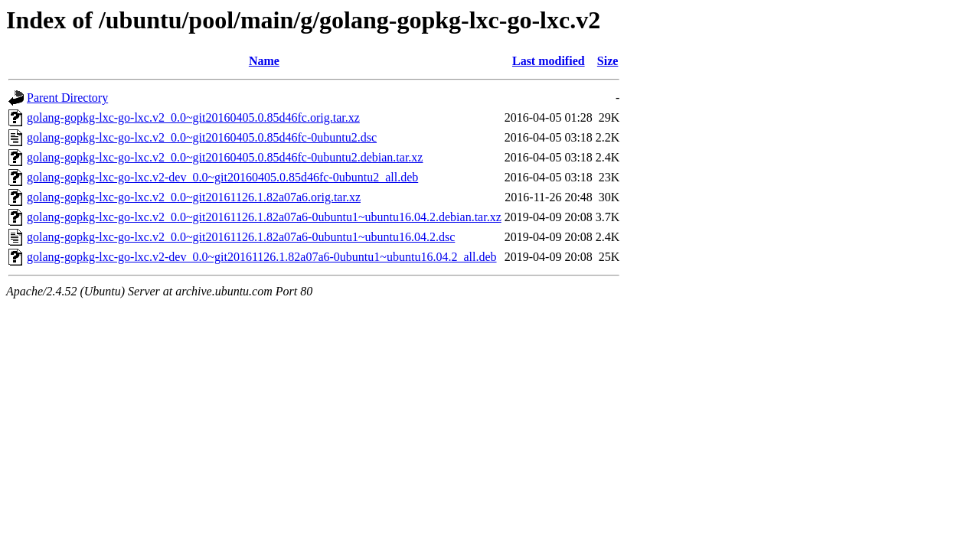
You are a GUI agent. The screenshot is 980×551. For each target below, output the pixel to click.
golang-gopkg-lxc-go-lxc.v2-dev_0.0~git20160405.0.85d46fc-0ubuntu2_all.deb (222, 177)
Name (264, 61)
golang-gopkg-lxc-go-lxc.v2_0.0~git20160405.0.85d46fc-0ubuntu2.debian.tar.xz (225, 157)
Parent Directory (67, 98)
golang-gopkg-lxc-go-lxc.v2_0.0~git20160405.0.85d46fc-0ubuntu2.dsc (202, 137)
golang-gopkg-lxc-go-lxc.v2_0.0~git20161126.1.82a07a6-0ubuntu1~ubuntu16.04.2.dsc (241, 237)
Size (608, 61)
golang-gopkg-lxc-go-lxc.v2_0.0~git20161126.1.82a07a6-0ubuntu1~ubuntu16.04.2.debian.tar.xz (264, 217)
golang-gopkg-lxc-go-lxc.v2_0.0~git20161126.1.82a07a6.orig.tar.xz (194, 197)
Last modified (549, 61)
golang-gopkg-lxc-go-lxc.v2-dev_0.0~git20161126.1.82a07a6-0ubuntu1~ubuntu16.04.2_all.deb (262, 257)
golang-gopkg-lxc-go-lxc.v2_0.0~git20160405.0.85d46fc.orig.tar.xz (193, 117)
